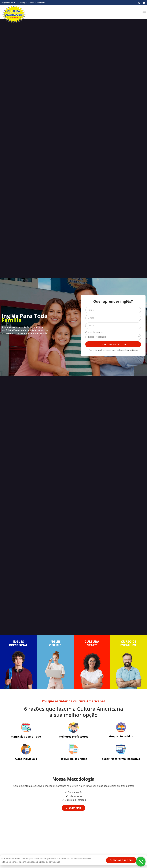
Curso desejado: (94, 332)
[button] (144, 12)
